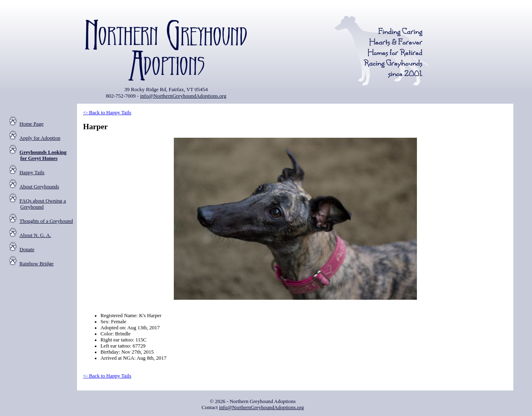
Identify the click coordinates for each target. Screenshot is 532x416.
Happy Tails (32, 173)
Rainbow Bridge (36, 264)
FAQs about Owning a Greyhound (43, 204)
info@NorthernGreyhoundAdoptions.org (183, 96)
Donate (27, 250)
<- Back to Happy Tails (107, 113)
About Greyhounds (39, 187)
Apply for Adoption (40, 138)
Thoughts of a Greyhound (46, 221)
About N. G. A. (35, 235)
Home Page (31, 124)
